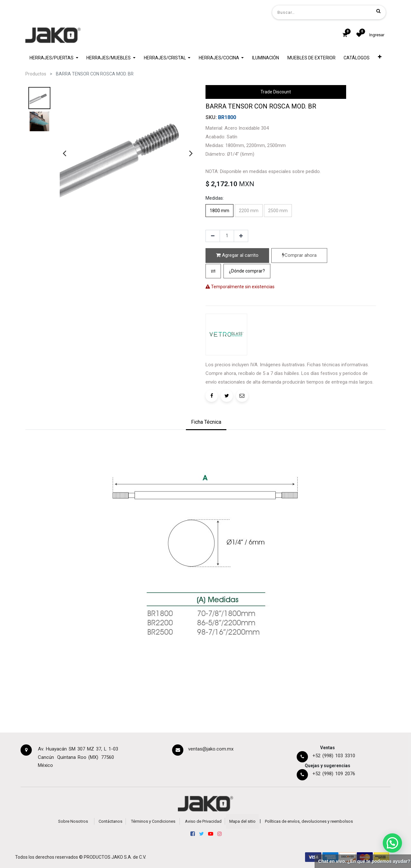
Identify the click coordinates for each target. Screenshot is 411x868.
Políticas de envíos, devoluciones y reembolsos (309, 821)
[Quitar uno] (213, 236)
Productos (36, 74)
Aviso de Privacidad (203, 821)
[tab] (206, 423)
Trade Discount (276, 92)
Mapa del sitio (242, 821)
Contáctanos (110, 821)
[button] (380, 58)
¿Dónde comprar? (247, 271)
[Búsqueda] (378, 11)
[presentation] (64, 153)
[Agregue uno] (241, 236)
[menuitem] (266, 58)
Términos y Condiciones (153, 821)
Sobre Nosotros (73, 821)
